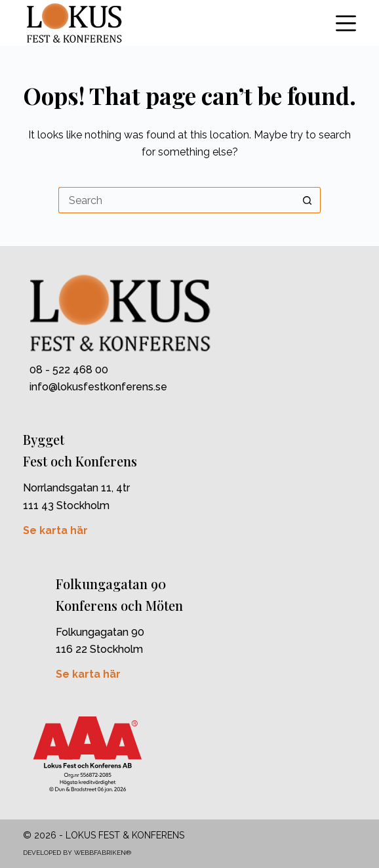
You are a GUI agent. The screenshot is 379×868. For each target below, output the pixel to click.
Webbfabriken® (103, 853)
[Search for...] (176, 200)
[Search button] (308, 200)
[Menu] (346, 23)
